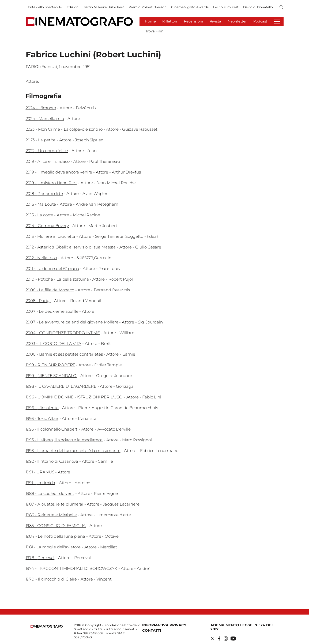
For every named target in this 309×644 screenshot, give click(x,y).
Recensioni (194, 21)
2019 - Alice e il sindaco (48, 161)
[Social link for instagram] (226, 639)
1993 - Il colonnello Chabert (52, 429)
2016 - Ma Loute (41, 204)
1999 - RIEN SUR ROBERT (50, 365)
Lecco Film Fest (226, 7)
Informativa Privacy (164, 625)
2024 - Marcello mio (45, 118)
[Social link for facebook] (219, 639)
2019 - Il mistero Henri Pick (51, 183)
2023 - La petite (41, 140)
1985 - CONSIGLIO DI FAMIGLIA (56, 526)
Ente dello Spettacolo (45, 7)
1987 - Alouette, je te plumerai (54, 504)
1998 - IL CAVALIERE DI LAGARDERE (61, 386)
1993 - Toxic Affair (42, 418)
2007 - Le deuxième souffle (52, 311)
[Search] (282, 8)
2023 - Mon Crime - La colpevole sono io (64, 129)
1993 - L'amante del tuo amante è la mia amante (73, 451)
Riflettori (170, 21)
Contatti (152, 630)
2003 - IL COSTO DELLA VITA (54, 343)
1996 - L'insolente (42, 408)
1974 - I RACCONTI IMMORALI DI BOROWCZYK (71, 568)
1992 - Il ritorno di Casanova (52, 461)
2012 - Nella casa (41, 258)
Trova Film (154, 31)
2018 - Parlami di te (44, 193)
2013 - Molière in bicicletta (51, 236)
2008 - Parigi (38, 301)
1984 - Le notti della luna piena (55, 536)
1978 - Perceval (40, 558)
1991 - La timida (41, 483)
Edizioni (73, 7)
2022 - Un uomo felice (47, 151)
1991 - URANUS (40, 472)
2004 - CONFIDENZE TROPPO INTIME (63, 333)
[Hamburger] (277, 22)
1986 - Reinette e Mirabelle (51, 515)
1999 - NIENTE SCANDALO (51, 376)
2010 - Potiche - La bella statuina (57, 279)
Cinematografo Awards (190, 7)
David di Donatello (258, 7)
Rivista (215, 21)
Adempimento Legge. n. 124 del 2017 (242, 627)
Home (150, 21)
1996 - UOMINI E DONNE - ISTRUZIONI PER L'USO (74, 397)
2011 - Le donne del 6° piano (52, 268)
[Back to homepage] (47, 626)
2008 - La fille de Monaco (50, 290)
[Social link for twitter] (212, 639)
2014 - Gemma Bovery (47, 226)
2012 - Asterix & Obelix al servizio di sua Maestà (71, 247)
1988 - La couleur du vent (50, 493)
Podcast (260, 21)
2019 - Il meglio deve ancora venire (59, 172)
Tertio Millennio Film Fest (104, 7)
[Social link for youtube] (233, 639)
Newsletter (237, 21)
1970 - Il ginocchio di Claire (51, 579)
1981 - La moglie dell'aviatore (53, 547)
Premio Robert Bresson (148, 7)
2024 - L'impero (41, 108)
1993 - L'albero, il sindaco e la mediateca (64, 440)
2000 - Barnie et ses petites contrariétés (64, 354)
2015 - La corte (39, 215)
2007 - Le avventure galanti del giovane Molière (72, 322)
